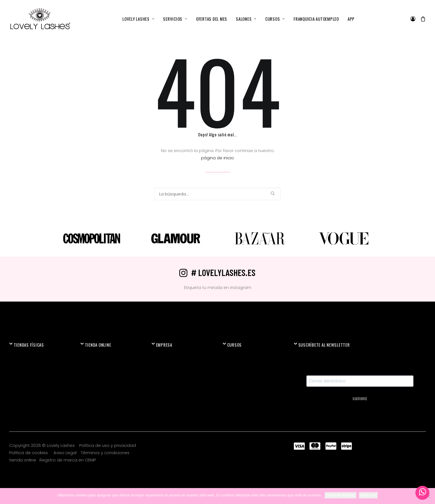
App (351, 19)
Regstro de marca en (62, 460)
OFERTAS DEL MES (212, 19)
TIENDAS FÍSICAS (29, 345)
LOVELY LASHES (138, 19)
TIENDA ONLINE (98, 345)
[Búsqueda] (218, 194)
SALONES (246, 19)
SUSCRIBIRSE (360, 399)
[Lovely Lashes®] (40, 19)
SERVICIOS (175, 19)
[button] (273, 193)
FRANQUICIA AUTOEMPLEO (316, 19)
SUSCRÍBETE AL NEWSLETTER (324, 345)
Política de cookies (29, 453)
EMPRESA (164, 345)
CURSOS (275, 19)
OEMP (90, 460)
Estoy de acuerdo (340, 495)
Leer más (368, 495)
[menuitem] (138, 19)
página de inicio (218, 158)
